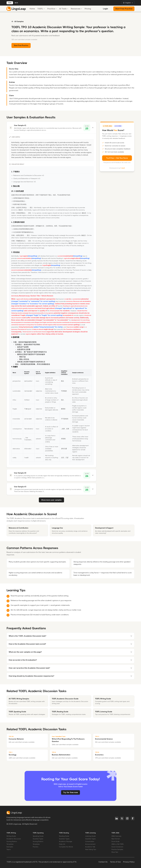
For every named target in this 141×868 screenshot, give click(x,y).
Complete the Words (66, 847)
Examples (10, 847)
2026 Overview (116, 836)
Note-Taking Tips (91, 849)
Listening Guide (90, 836)
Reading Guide (64, 836)
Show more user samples (51, 500)
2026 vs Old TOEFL (118, 844)
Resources (76, 9)
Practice (52, 9)
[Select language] (128, 3)
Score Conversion (117, 847)
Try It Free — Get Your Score (117, 158)
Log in (123, 168)
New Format (116, 839)
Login (105, 9)
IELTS (16, 3)
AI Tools (64, 9)
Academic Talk (90, 847)
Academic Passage (66, 841)
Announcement (90, 844)
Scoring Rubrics (12, 841)
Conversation (90, 841)
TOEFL (10, 3)
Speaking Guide (38, 836)
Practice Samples (117, 849)
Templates (10, 844)
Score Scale (115, 841)
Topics (9, 849)
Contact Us (103, 862)
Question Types (38, 839)
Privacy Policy (129, 862)
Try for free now (70, 792)
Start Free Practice (124, 9)
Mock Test (115, 852)
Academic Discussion (14, 839)
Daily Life (62, 844)
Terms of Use (115, 862)
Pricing (88, 9)
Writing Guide (11, 836)
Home (32, 9)
